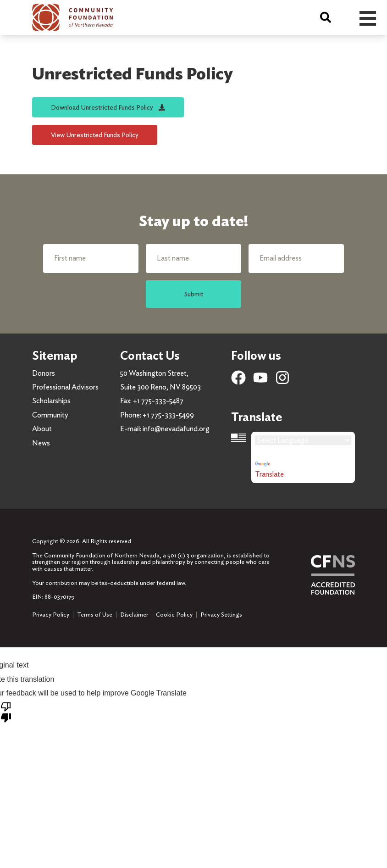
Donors (44, 373)
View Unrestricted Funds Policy (95, 135)
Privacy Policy (51, 615)
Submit (194, 294)
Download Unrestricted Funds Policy (108, 107)
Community (50, 415)
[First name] (91, 258)
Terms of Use (95, 615)
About (42, 429)
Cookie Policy (174, 615)
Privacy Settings (221, 615)
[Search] (326, 17)
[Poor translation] (6, 712)
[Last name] (193, 258)
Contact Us (150, 355)
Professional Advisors (65, 387)
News (41, 443)
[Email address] (296, 258)
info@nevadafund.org (176, 429)
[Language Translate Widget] (303, 440)
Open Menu (368, 18)
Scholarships (51, 401)
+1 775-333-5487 (158, 401)
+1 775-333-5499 (168, 415)
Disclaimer (134, 615)
